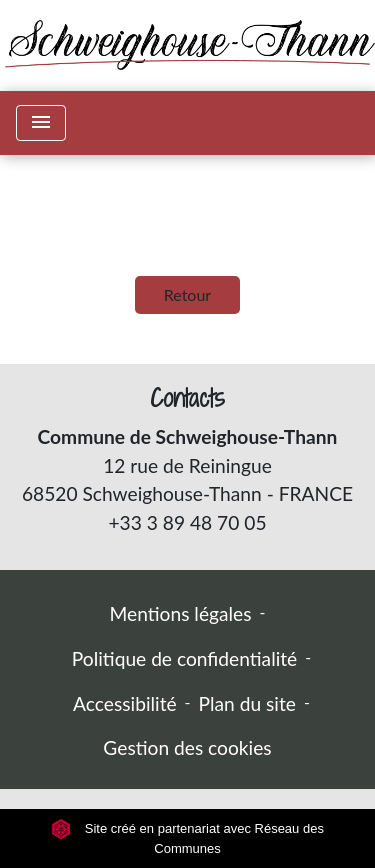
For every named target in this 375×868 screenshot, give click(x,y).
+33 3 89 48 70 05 (187, 522)
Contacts (187, 398)
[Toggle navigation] (41, 123)
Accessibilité (125, 703)
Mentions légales (181, 613)
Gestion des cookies (187, 747)
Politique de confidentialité (184, 658)
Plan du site (247, 703)
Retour (187, 294)
